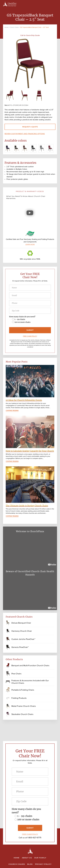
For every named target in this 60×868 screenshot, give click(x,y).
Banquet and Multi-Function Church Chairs (30, 665)
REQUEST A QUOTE (30, 127)
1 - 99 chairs (20, 319)
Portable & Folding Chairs (23, 690)
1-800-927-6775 (34, 838)
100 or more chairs (22, 322)
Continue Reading (12, 411)
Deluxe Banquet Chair (21, 623)
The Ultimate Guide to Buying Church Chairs (27, 506)
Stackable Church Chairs (22, 714)
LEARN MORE (30, 244)
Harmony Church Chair (22, 631)
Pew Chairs (16, 674)
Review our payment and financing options (25, 134)
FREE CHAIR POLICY (30, 336)
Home (6, 27)
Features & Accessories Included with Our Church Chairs (30, 682)
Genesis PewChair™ (20, 647)
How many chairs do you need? (22, 317)
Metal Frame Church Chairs (24, 706)
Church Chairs (14, 27)
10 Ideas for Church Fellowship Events (24, 400)
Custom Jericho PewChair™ (23, 639)
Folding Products (19, 698)
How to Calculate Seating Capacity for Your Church (30, 451)
